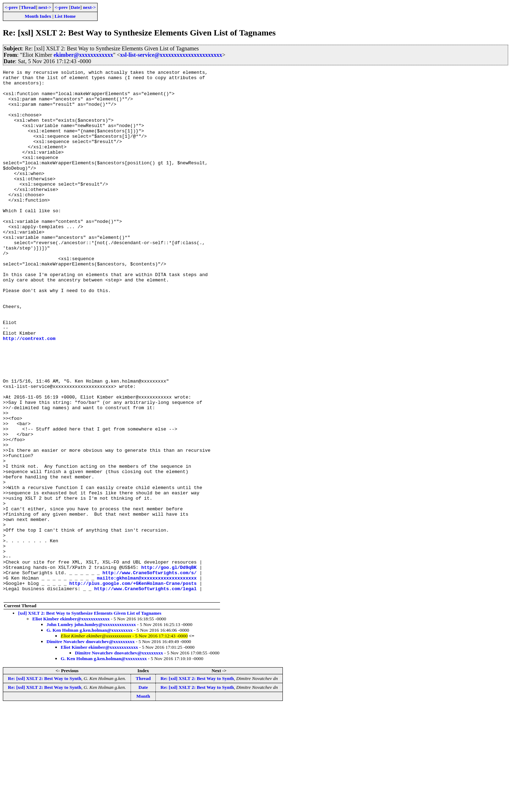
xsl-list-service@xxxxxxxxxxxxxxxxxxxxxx (171, 55)
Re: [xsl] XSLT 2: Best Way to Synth (45, 784)
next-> (45, 7)
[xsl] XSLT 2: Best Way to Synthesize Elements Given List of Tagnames (90, 718)
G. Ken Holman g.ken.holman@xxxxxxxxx (90, 736)
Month (143, 802)
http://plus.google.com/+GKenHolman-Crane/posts (133, 686)
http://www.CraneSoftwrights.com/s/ (150, 674)
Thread (28, 7)
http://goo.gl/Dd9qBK (169, 667)
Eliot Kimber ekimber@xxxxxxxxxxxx (71, 724)
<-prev (11, 7)
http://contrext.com (29, 393)
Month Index (38, 16)
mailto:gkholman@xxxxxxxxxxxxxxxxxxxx (147, 680)
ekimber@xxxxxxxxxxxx (83, 55)
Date (75, 7)
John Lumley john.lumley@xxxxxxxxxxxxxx (91, 730)
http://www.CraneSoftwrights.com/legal (145, 693)
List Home (65, 16)
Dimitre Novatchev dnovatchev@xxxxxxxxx (90, 747)
